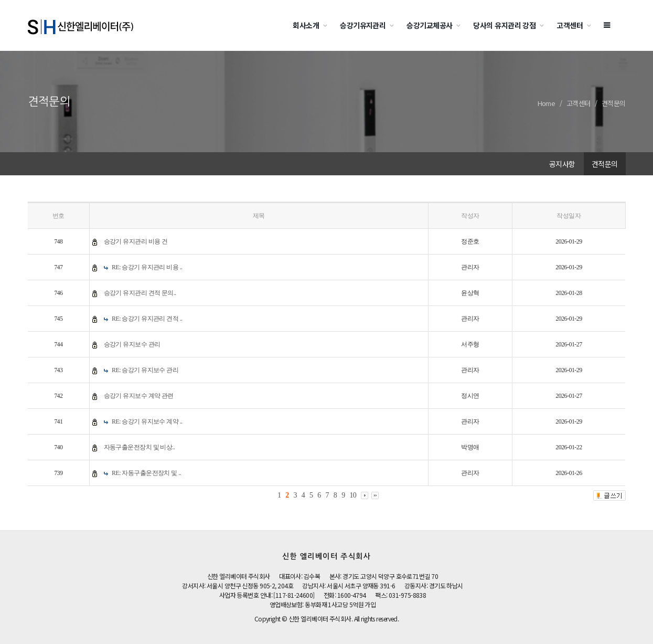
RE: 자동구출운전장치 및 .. (146, 473)
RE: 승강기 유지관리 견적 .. (147, 319)
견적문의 (614, 103)
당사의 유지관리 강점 (504, 25)
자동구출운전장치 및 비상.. (140, 447)
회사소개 (306, 25)
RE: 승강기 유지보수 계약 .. (147, 421)
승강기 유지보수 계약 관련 (139, 396)
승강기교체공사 (429, 25)
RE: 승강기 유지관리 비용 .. (147, 267)
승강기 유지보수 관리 (132, 344)
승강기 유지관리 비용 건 (136, 241)
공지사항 (562, 164)
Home (547, 103)
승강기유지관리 (363, 25)
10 (353, 495)
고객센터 (570, 25)
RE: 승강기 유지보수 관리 (145, 370)
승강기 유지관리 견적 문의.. (140, 293)
